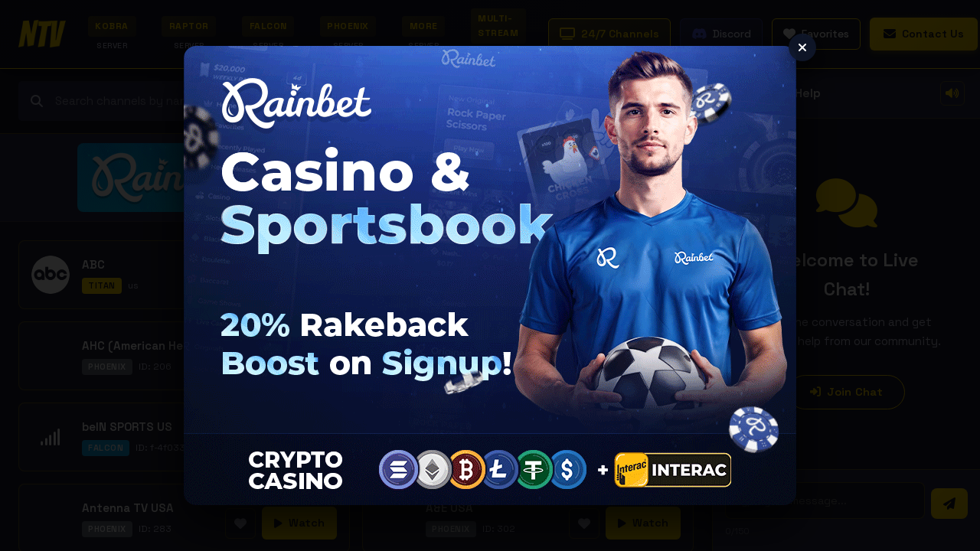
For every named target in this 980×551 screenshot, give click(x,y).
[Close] (802, 47)
